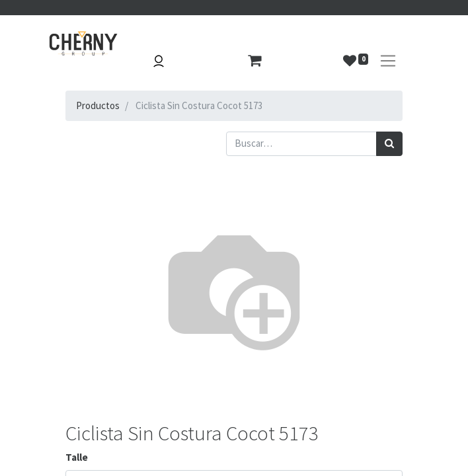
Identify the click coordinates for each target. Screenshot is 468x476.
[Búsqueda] (389, 144)
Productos (98, 105)
